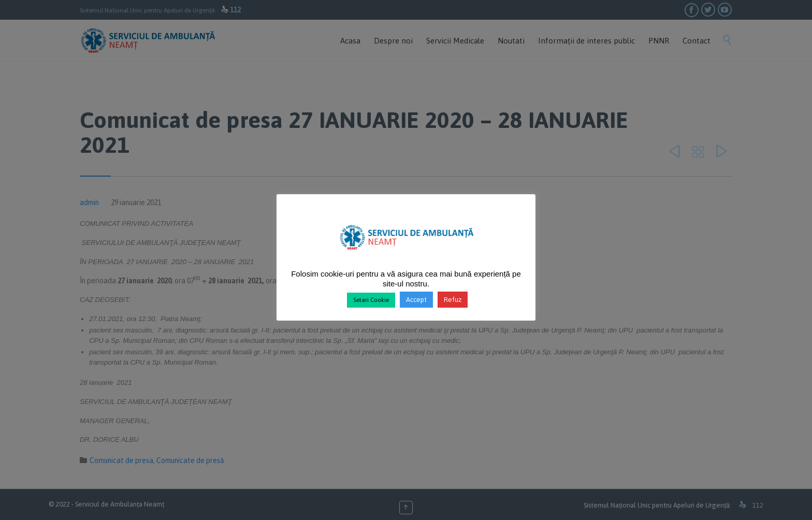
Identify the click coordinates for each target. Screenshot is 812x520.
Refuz (453, 300)
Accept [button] (416, 300)
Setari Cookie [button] (371, 300)
